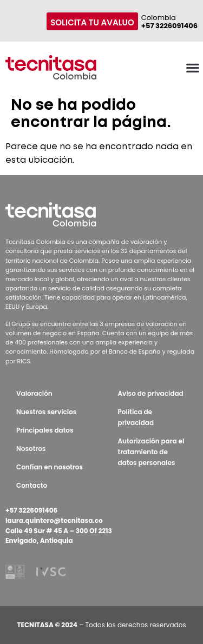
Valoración (34, 393)
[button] (192, 67)
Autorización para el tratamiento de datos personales (151, 452)
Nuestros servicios (46, 412)
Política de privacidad (136, 417)
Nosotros (31, 449)
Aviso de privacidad (151, 393)
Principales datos (45, 430)
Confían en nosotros (50, 467)
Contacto (32, 485)
